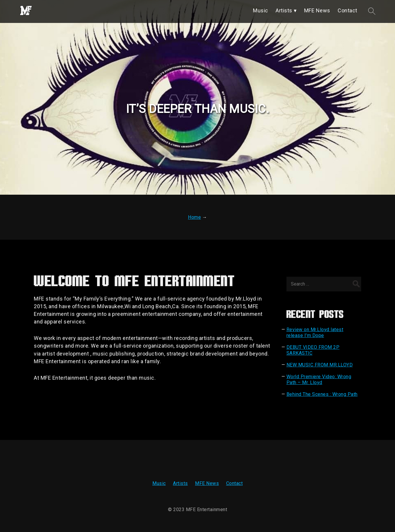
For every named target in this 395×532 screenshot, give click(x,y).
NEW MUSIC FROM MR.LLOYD (320, 365)
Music (159, 483)
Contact (235, 483)
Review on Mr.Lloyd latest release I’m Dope (315, 332)
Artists (180, 483)
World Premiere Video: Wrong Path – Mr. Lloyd (319, 380)
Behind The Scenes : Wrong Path (322, 394)
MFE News (207, 483)
